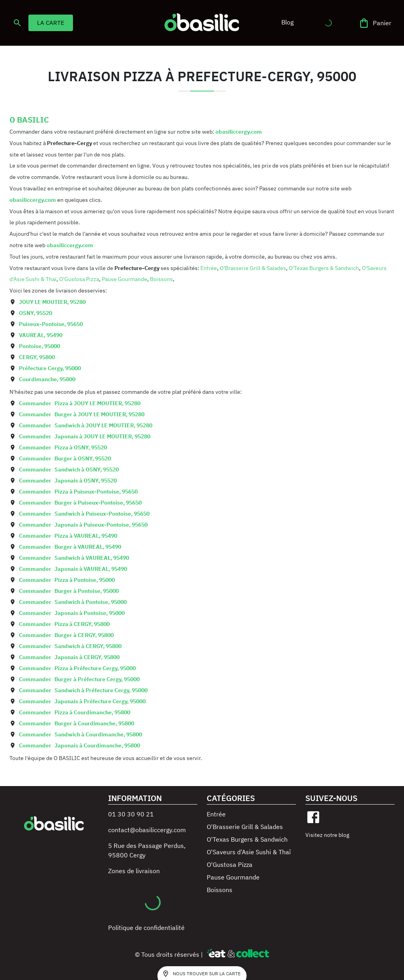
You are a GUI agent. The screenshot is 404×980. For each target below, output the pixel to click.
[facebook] (313, 817)
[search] (17, 23)
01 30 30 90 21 (131, 814)
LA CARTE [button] (51, 23)
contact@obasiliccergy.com (147, 830)
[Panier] (376, 23)
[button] (287, 22)
